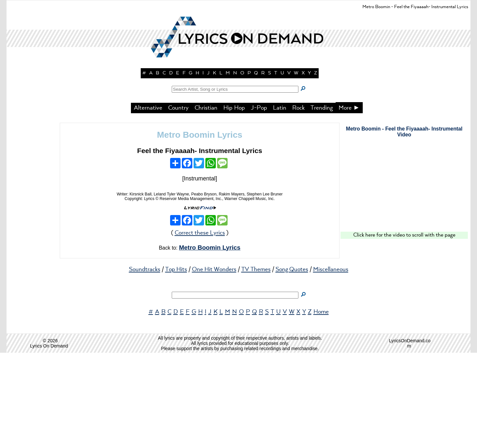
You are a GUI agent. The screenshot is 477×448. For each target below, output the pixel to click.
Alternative (148, 203)
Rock (298, 203)
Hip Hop (234, 203)
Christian (206, 203)
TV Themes (256, 365)
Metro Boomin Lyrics (200, 230)
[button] (239, 114)
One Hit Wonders (214, 365)
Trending (322, 203)
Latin (280, 203)
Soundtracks (145, 365)
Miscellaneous (331, 365)
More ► (349, 203)
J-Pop (259, 203)
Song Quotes (292, 365)
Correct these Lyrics (200, 328)
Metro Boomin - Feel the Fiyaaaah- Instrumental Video (404, 227)
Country (178, 203)
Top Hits (176, 365)
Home (321, 407)
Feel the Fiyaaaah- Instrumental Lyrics (200, 246)
